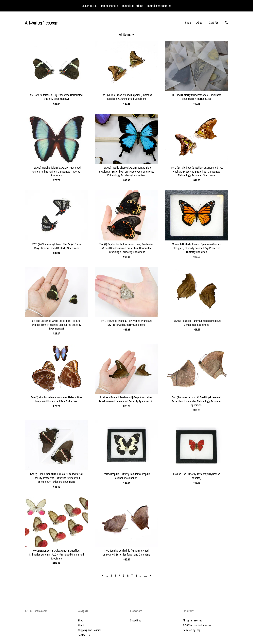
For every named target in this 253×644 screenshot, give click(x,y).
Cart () (213, 23)
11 (145, 576)
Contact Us (84, 635)
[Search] (227, 23)
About (200, 23)
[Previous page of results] (103, 576)
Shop (188, 23)
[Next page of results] (150, 576)
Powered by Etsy (192, 630)
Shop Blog (136, 620)
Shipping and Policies (89, 630)
